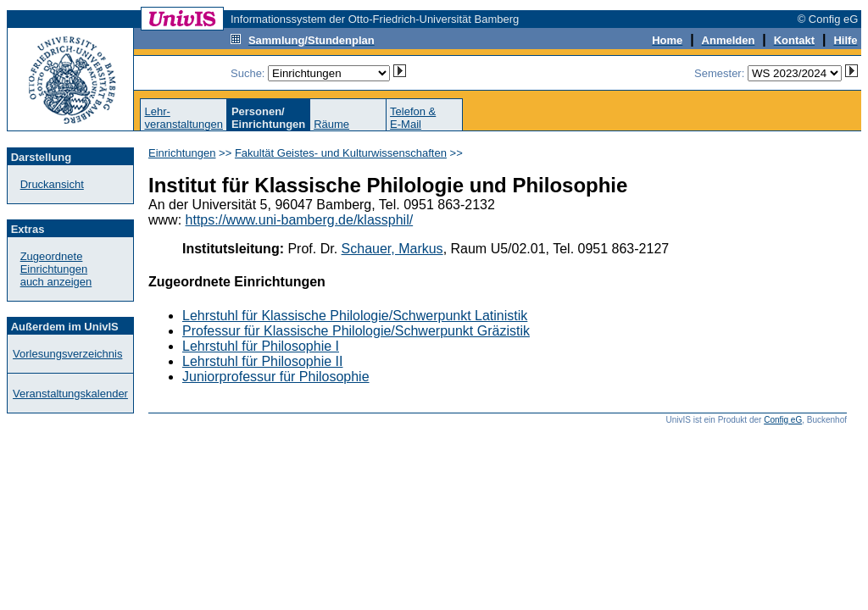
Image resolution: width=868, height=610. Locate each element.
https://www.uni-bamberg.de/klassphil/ (300, 220)
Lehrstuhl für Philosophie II (262, 361)
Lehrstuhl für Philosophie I (261, 346)
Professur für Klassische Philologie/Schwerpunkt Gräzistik (356, 331)
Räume (331, 124)
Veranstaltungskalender (70, 394)
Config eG (783, 420)
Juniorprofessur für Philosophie (276, 377)
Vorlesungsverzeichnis (67, 354)
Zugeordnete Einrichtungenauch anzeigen (56, 269)
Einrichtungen (182, 153)
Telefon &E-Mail (413, 118)
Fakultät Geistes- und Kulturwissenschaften (341, 153)
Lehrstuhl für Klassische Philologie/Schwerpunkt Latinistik (355, 316)
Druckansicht (52, 184)
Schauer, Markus (392, 249)
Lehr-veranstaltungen (184, 118)
